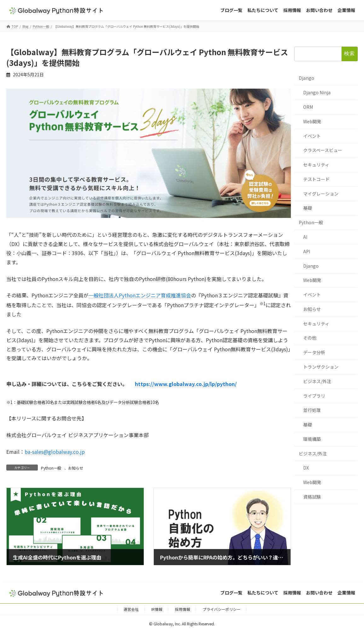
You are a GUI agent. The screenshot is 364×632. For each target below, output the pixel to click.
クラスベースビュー (323, 150)
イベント (312, 136)
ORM (308, 107)
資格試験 (312, 497)
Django (306, 78)
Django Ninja (317, 93)
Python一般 (51, 468)
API (307, 251)
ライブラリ (314, 396)
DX (306, 468)
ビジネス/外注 (317, 381)
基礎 (308, 208)
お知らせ (76, 468)
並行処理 (312, 410)
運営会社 (131, 609)
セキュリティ (316, 165)
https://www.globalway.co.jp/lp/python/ (186, 384)
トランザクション (321, 367)
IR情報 (157, 609)
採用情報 (182, 609)
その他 (310, 338)
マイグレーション (321, 194)
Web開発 (312, 121)
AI (305, 237)
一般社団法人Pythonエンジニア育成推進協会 (140, 295)
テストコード (316, 179)
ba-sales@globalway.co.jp (55, 452)
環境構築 (312, 439)
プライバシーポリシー (222, 609)
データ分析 (314, 353)
